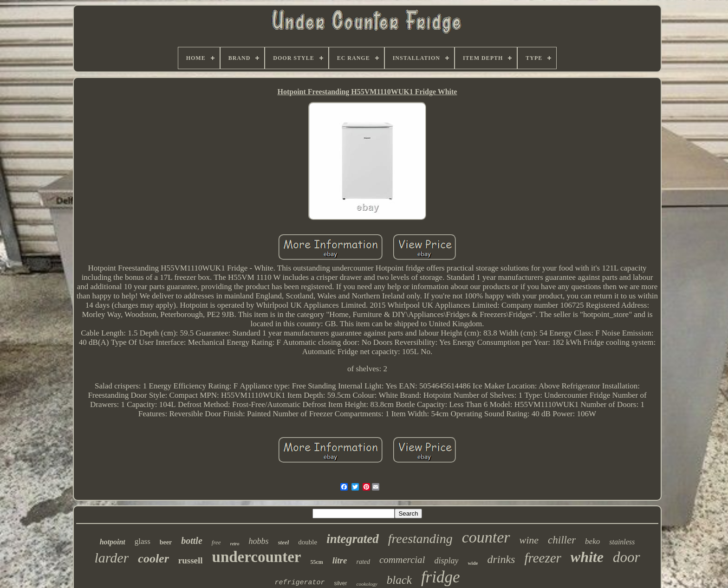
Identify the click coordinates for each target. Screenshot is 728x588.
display (446, 561)
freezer (543, 558)
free (216, 542)
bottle (192, 541)
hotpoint (113, 542)
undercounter (257, 557)
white (587, 557)
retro (235, 544)
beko (592, 541)
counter (486, 537)
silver (341, 583)
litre (340, 560)
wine (529, 540)
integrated (353, 539)
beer (166, 542)
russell (191, 560)
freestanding (420, 539)
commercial (402, 560)
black (399, 580)
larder (111, 558)
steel (284, 542)
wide (473, 563)
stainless (622, 542)
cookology (367, 584)
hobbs (259, 541)
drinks (501, 559)
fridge (441, 577)
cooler (153, 559)
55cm (316, 562)
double (308, 542)
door (627, 557)
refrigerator (299, 583)
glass (143, 541)
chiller (562, 540)
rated (363, 562)
